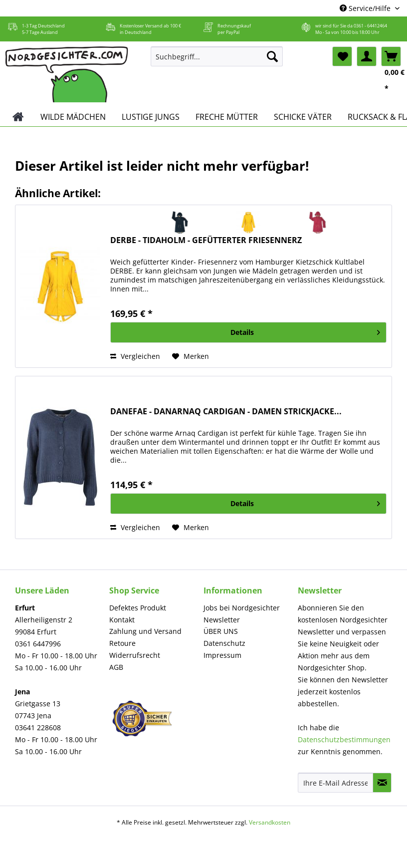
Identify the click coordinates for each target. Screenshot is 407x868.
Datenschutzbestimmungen (344, 739)
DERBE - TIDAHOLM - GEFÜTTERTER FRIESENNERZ (206, 240)
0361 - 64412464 (370, 26)
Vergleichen (135, 356)
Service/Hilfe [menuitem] (366, 8)
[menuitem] (217, 61)
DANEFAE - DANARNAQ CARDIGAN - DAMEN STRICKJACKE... (226, 412)
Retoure (122, 643)
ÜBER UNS (221, 631)
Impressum (222, 655)
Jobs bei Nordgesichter (242, 608)
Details (305, 331)
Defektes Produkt (138, 608)
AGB (116, 667)
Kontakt (122, 620)
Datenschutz (224, 643)
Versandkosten (270, 822)
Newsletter (222, 620)
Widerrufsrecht (135, 655)
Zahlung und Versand (145, 631)
